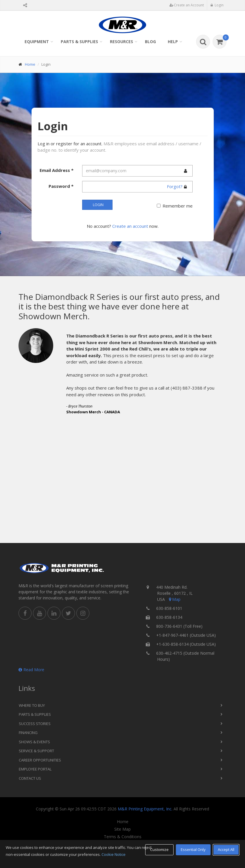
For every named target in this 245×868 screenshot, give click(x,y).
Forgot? (175, 186)
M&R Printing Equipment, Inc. (145, 809)
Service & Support (36, 751)
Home (30, 64)
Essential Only (193, 849)
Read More (31, 670)
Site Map (122, 829)
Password (61, 186)
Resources (121, 42)
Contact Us (30, 778)
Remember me (178, 206)
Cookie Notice (114, 854)
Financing (28, 733)
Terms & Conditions (123, 837)
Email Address (57, 170)
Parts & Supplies (79, 42)
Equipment (37, 42)
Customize (159, 849)
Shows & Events (34, 742)
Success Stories (35, 724)
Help (173, 42)
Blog (150, 42)
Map (174, 599)
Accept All (226, 849)
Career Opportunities (40, 760)
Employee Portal (35, 769)
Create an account (130, 226)
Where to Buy (32, 705)
